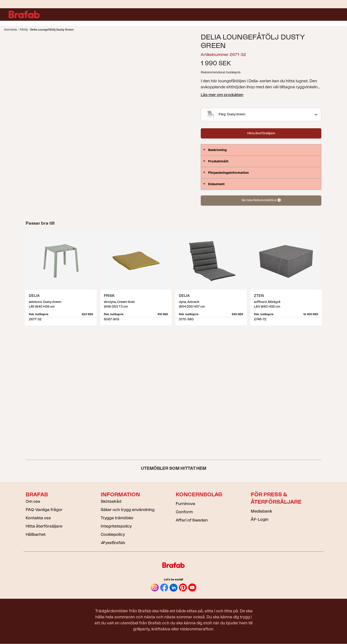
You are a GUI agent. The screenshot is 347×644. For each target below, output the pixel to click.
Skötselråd (111, 501)
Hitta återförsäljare (261, 133)
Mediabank (261, 511)
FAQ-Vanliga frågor (44, 510)
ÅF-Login (260, 520)
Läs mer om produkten (222, 95)
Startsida (10, 30)
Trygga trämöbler (117, 518)
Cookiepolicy (113, 534)
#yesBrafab (113, 543)
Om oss (33, 501)
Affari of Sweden (192, 520)
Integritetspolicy (116, 526)
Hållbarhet (36, 534)
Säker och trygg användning (128, 510)
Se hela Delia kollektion (261, 200)
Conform (184, 512)
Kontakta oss (38, 518)
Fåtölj (24, 30)
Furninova (185, 504)
